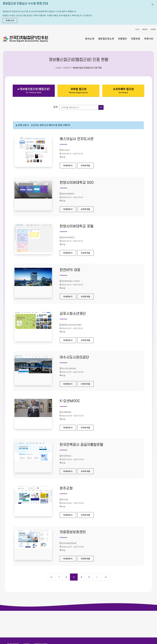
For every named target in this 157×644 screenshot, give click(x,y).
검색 (56, 107)
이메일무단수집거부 (41, 617)
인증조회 (136, 39)
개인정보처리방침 (13, 617)
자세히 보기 (10, 21)
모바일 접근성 (78, 90)
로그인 (137, 29)
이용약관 (26, 617)
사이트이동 (85, 166)
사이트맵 (153, 29)
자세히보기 (70, 165)
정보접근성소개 (106, 39)
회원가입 (145, 29)
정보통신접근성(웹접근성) (34, 91)
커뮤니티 (149, 39)
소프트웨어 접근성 (123, 90)
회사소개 (90, 39)
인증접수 (123, 39)
